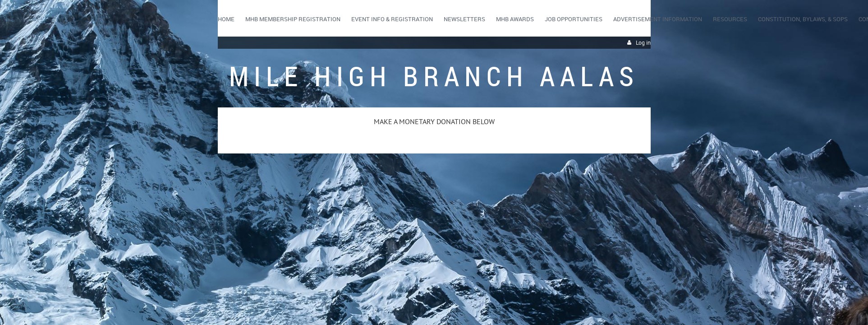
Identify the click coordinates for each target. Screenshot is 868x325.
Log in (643, 43)
